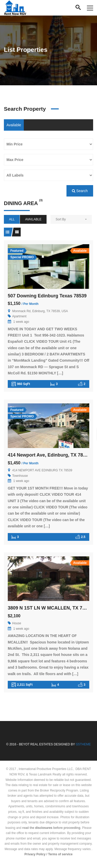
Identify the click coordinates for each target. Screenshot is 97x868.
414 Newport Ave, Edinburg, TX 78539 (49, 455)
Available (14, 125)
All (12, 219)
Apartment (19, 316)
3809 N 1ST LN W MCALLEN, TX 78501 (50, 608)
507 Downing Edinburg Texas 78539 (47, 296)
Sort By (61, 219)
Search (80, 191)
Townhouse (20, 476)
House (17, 623)
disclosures (44, 828)
